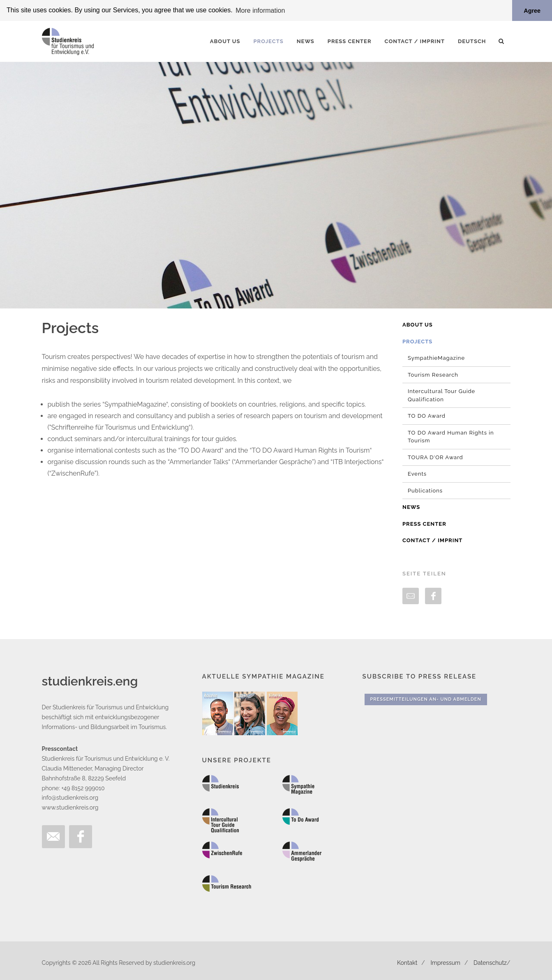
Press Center (424, 523)
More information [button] (260, 10)
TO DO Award (427, 415)
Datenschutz (490, 962)
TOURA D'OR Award (435, 457)
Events (417, 473)
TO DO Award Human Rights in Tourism (451, 436)
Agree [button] (532, 11)
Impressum (445, 962)
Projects (417, 341)
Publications (425, 490)
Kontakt (407, 962)
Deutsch (472, 41)
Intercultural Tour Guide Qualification (441, 395)
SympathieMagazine (436, 358)
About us (418, 324)
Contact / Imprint (432, 540)
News (411, 507)
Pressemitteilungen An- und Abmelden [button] (426, 699)
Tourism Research (433, 374)
